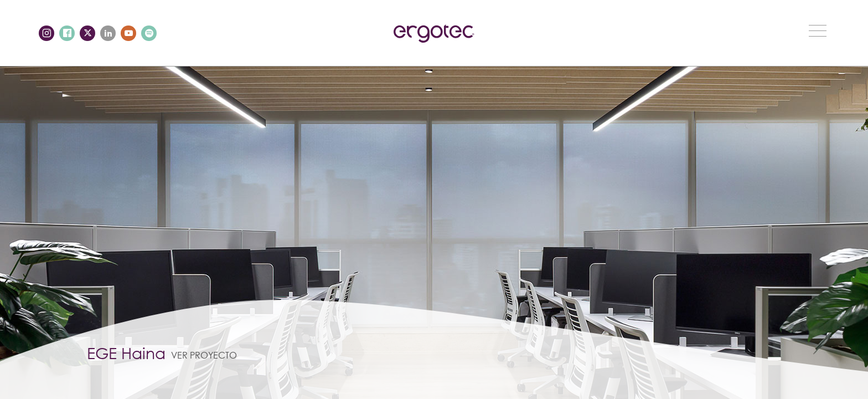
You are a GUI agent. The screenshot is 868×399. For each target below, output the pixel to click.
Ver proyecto (204, 355)
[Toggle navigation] (818, 30)
